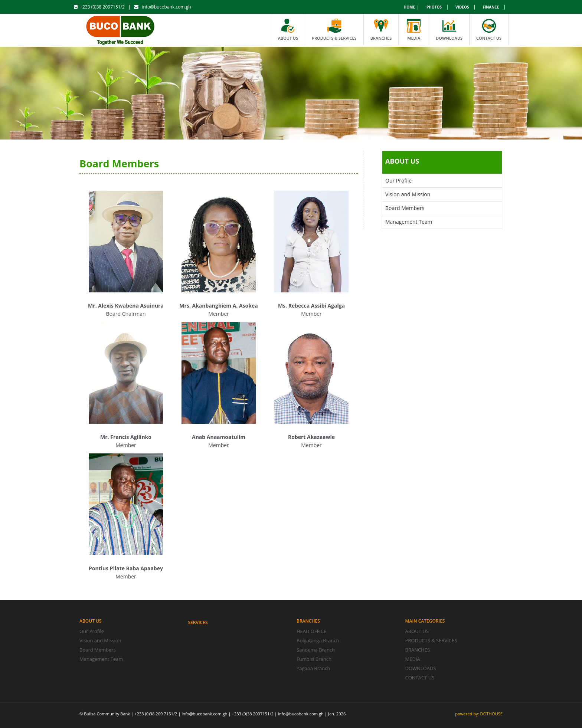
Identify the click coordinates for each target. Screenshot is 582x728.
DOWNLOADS (421, 668)
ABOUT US (417, 631)
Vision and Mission (408, 194)
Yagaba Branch (313, 668)
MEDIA (413, 659)
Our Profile (398, 181)
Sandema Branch (316, 650)
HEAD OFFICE (311, 631)
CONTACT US (420, 678)
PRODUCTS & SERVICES (431, 640)
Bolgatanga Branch (318, 640)
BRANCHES (418, 650)
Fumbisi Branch (314, 659)
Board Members (405, 208)
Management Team (409, 222)
